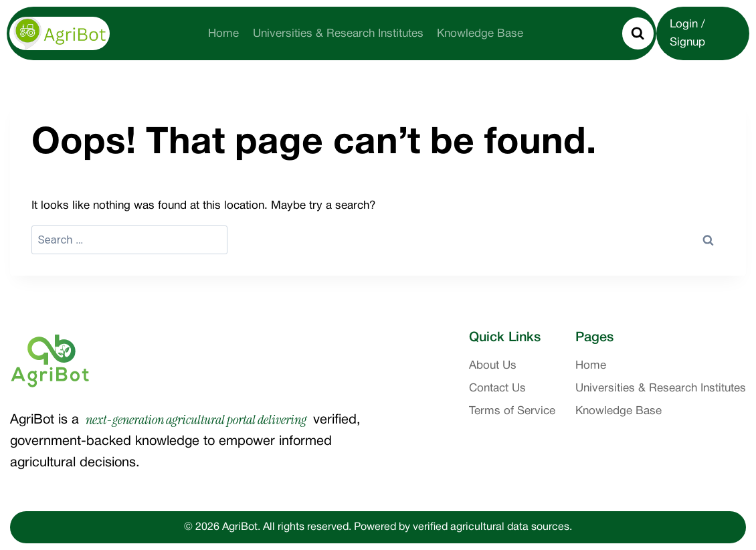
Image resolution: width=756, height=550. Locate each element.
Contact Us (497, 388)
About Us (493, 366)
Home (223, 34)
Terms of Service (512, 411)
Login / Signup (687, 33)
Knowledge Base (480, 34)
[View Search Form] (638, 33)
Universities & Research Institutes (338, 34)
